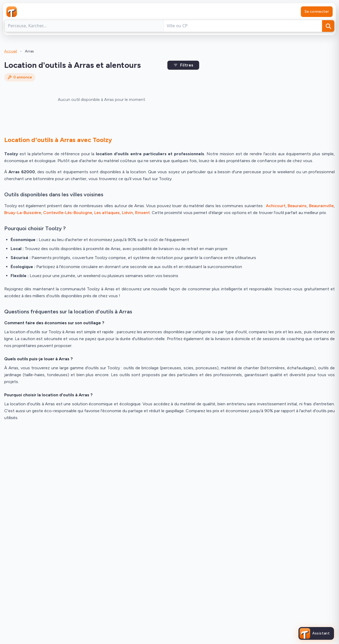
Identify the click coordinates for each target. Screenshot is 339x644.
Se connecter (317, 12)
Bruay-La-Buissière (23, 213)
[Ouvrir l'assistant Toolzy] (315, 633)
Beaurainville (321, 206)
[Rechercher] (328, 26)
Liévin (127, 213)
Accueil (11, 51)
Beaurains (297, 206)
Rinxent (142, 213)
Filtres (183, 65)
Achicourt (276, 206)
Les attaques (107, 213)
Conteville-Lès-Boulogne (68, 213)
